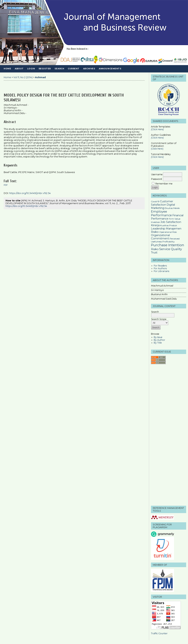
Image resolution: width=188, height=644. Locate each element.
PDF (6, 185)
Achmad (40, 77)
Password (156, 179)
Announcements (110, 69)
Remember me (164, 184)
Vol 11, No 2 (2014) (23, 77)
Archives (89, 69)
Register (45, 69)
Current (74, 69)
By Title (158, 343)
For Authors (160, 268)
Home (7, 69)
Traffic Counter (159, 633)
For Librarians (161, 271)
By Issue (158, 337)
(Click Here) (157, 138)
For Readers (160, 266)
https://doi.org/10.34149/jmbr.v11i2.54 (30, 193)
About (19, 69)
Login (31, 69)
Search (59, 69)
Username (157, 174)
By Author (159, 340)
